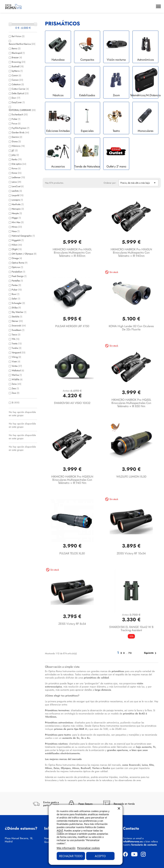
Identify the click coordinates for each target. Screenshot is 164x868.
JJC (15, 150)
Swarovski (19, 326)
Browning (18, 62)
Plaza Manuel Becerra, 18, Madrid (19, 840)
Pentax (16, 285)
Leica (16, 182)
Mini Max (18, 222)
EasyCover (18, 102)
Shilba (16, 308)
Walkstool (18, 370)
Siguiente (151, 653)
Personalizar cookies (88, 848)
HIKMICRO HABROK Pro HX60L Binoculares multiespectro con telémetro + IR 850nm (72, 253)
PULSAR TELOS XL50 (72, 553)
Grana (16, 141)
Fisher (16, 119)
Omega (17, 258)
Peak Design (19, 276)
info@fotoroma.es (133, 842)
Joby (15, 155)
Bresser (17, 57)
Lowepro (17, 200)
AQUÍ (60, 830)
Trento (17, 343)
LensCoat (18, 186)
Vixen (16, 361)
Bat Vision (18, 36)
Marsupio (18, 209)
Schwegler (18, 303)
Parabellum (18, 272)
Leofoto (17, 191)
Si (16, 402)
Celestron (18, 84)
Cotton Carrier (20, 89)
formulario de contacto (144, 845)
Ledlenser (18, 177)
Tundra (16, 348)
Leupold (18, 195)
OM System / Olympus (24, 254)
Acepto (100, 856)
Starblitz (17, 317)
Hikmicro (18, 146)
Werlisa (17, 375)
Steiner (17, 321)
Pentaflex (17, 281)
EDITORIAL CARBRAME (22, 110)
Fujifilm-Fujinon (20, 128)
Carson (17, 80)
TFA (16, 339)
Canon (16, 75)
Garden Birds (20, 132)
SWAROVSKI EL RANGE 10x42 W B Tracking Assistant (131, 629)
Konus (16, 168)
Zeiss (16, 384)
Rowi (16, 294)
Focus (16, 123)
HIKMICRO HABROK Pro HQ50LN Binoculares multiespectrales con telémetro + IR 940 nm (72, 480)
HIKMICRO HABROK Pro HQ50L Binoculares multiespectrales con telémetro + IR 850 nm (131, 403)
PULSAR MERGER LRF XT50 (72, 326)
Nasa (16, 231)
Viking (16, 357)
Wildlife (17, 379)
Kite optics (19, 164)
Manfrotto (18, 204)
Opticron (17, 267)
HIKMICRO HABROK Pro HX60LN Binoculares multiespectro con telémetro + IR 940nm (131, 253)
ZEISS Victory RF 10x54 (131, 553)
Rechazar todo (71, 856)
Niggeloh (18, 240)
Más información (66, 848)
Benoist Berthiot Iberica (22, 44)
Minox (17, 227)
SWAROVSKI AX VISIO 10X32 (72, 403)
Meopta (17, 213)
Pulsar (17, 290)
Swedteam (18, 330)
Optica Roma (20, 263)
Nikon (17, 245)
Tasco (16, 334)
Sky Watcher (19, 312)
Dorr (16, 98)
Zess (15, 388)
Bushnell (18, 66)
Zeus (16, 393)
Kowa (17, 173)
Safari (16, 299)
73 (130, 653)
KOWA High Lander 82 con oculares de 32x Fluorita (131, 328)
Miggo (16, 218)
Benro (16, 48)
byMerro (17, 71)
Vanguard (18, 352)
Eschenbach (20, 114)
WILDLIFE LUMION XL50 (131, 477)
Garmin (17, 137)
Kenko (17, 159)
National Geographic (23, 236)
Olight (17, 249)
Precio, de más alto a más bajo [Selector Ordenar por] (139, 183)
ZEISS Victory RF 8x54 (72, 624)
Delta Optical (20, 93)
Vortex (17, 366)
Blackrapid (18, 53)
